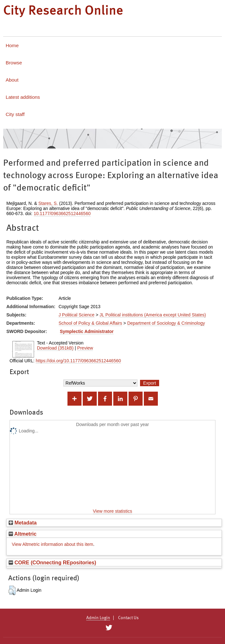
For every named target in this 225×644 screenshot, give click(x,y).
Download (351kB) (55, 348)
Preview (85, 348)
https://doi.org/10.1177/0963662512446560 (78, 361)
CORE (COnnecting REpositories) (52, 562)
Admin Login (98, 618)
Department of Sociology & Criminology (166, 323)
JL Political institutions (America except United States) (153, 315)
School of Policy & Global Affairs (90, 323)
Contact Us (128, 618)
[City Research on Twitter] (109, 628)
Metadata (23, 523)
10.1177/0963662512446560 (62, 213)
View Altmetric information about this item (53, 544)
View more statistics (112, 511)
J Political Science (77, 315)
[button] (12, 590)
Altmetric (23, 534)
